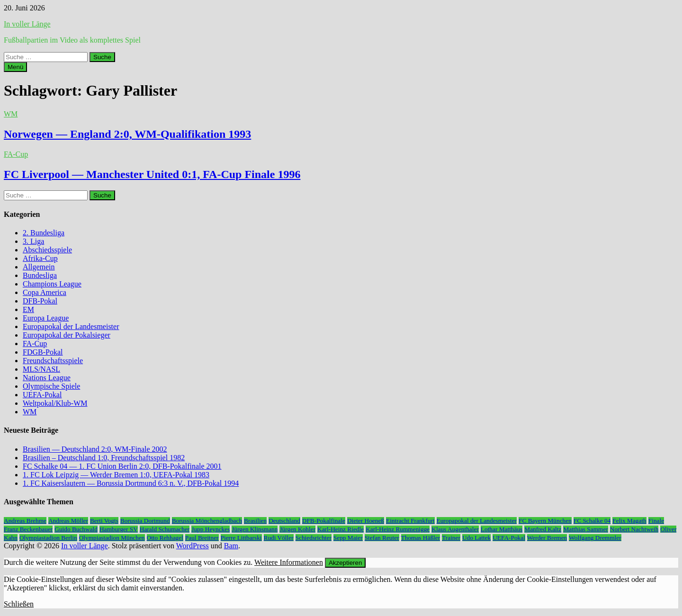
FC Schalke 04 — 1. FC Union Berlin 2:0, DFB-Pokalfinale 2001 (122, 466)
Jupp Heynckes (211, 529)
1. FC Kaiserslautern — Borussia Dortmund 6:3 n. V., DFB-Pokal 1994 (131, 483)
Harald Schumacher (165, 529)
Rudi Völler (279, 538)
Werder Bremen (547, 538)
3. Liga (33, 241)
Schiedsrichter (314, 538)
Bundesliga (40, 275)
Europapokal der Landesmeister (71, 326)
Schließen (19, 604)
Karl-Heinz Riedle (341, 529)
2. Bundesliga (44, 233)
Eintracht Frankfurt (410, 521)
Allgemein (39, 267)
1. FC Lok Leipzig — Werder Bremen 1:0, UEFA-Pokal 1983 (116, 475)
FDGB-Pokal (43, 352)
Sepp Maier (348, 538)
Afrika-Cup (40, 258)
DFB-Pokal (40, 301)
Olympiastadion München (112, 538)
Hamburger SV (119, 529)
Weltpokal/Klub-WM (55, 403)
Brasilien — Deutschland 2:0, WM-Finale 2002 (95, 449)
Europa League (46, 318)
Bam (231, 546)
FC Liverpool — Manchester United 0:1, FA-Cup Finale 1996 (152, 174)
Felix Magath (629, 521)
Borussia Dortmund (145, 521)
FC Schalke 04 (592, 521)
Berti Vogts (104, 521)
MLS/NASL (41, 369)
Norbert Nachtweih (634, 529)
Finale (656, 521)
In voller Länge (27, 24)
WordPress (193, 546)
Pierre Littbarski (241, 538)
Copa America (45, 292)
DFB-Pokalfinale (324, 521)
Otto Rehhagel (165, 538)
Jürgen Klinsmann (255, 529)
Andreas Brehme (25, 521)
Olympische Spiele (51, 386)
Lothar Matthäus (502, 529)
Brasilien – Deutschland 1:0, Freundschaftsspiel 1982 (104, 458)
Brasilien (255, 521)
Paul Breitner (202, 538)
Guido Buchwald (76, 529)
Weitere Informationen (289, 562)
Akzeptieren (345, 563)
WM (11, 114)
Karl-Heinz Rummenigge (398, 529)
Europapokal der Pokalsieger (67, 335)
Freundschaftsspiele (53, 361)
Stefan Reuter (382, 538)
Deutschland (284, 521)
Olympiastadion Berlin (48, 538)
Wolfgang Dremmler (595, 538)
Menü (15, 67)
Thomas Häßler (421, 538)
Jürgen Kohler (297, 529)
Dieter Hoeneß (366, 521)
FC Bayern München (545, 521)
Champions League (52, 284)
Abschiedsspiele (47, 250)
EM (28, 309)
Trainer (451, 538)
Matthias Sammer (585, 529)
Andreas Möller (68, 521)
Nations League (47, 378)
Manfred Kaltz (543, 529)
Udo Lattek (476, 538)
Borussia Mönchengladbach (207, 521)
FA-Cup (16, 154)
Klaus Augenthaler (455, 529)
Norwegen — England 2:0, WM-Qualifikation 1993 (127, 134)
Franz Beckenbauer (28, 529)
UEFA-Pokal (42, 395)
